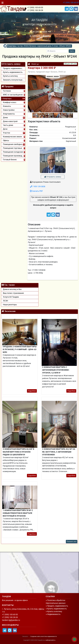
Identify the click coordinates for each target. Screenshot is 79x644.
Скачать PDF (36, 191)
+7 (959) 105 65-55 (71, 3)
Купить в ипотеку (55, 611)
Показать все (72, 542)
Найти (72, 51)
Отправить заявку (53, 177)
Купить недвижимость (57, 609)
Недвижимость (54, 614)
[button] (53, 93)
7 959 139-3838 (38, 186)
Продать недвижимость (58, 606)
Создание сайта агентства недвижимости (44, 636)
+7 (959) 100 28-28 (35, 10)
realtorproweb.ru (50, 640)
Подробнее (32, 391)
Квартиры (12, 46)
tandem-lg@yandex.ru (11, 620)
